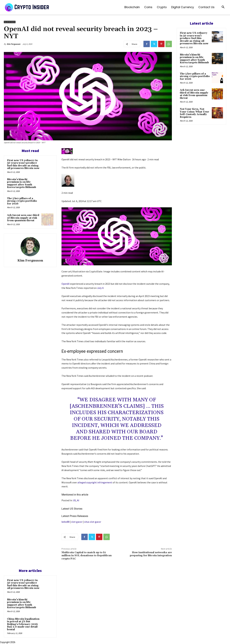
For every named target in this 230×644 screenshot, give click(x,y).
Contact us (206, 7)
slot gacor (77, 522)
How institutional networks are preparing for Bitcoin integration (151, 554)
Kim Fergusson (14, 44)
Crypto (162, 7)
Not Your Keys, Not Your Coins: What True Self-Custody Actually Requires (194, 113)
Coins (148, 7)
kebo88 (65, 522)
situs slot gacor (93, 522)
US (74, 500)
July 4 (100, 288)
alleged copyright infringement (95, 482)
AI (78, 500)
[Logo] (27, 7)
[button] (223, 7)
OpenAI (66, 284)
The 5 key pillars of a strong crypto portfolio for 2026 (22, 201)
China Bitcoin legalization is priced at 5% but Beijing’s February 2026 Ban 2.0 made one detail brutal (23, 624)
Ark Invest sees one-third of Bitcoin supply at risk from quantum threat (23, 218)
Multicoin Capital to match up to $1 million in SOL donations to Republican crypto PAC (87, 555)
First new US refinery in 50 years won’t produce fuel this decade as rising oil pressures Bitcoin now (23, 164)
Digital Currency (183, 7)
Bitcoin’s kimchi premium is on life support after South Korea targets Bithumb (22, 183)
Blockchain (132, 7)
